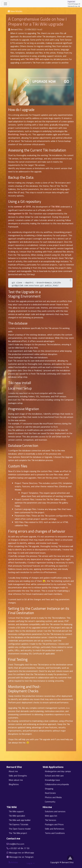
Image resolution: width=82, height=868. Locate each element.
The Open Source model (20, 829)
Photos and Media (53, 797)
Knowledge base (52, 780)
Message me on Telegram (21, 857)
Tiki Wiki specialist (17, 816)
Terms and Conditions (55, 833)
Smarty (23, 134)
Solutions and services (55, 811)
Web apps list (51, 816)
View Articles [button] (15, 11)
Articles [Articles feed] (13, 862)
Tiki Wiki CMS (32, 59)
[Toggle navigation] (5, 4)
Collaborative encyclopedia (57, 784)
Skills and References (55, 829)
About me (13, 771)
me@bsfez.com (17, 844)
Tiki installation (29, 400)
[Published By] (9, 29)
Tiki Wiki (55, 207)
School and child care (54, 776)
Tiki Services (51, 820)
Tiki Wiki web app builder (20, 820)
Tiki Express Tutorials (18, 824)
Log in (30, 863)
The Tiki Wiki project (18, 833)
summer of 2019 (22, 207)
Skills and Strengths (18, 776)
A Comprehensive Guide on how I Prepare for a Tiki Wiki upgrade (37, 22)
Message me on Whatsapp (22, 853)
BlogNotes (14, 784)
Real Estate (50, 793)
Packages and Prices (54, 824)
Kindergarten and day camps (58, 771)
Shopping (49, 789)
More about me (16, 780)
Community (50, 802)
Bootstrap (13, 134)
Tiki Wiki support (16, 811)
